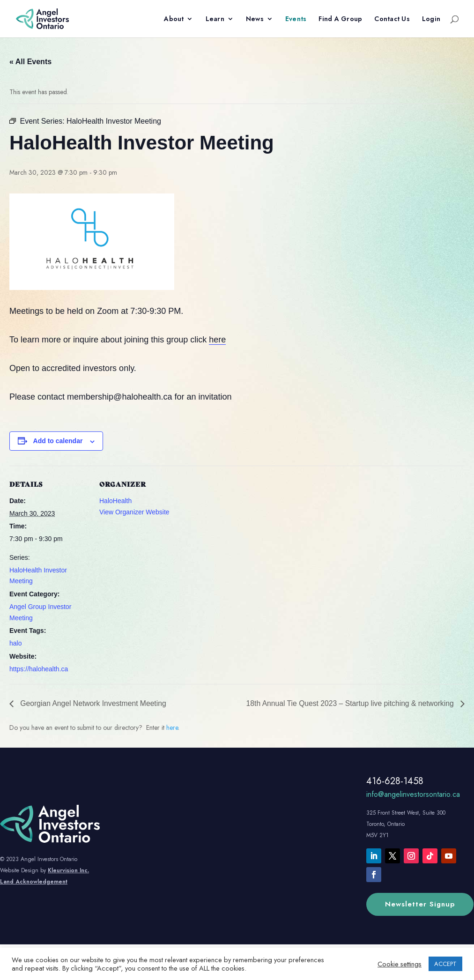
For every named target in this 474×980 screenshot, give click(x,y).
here (217, 340)
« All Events (30, 62)
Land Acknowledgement (34, 882)
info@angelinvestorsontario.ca (413, 794)
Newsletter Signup (420, 904)
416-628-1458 (395, 781)
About (174, 19)
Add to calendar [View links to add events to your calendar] (58, 441)
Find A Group (340, 19)
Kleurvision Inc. (68, 870)
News (255, 19)
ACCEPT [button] (445, 964)
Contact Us (392, 19)
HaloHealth (115, 501)
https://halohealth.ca (39, 669)
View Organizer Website (134, 512)
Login (431, 19)
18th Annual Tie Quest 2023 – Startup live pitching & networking (349, 703)
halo (15, 643)
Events (296, 19)
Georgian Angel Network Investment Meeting (94, 703)
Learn (215, 19)
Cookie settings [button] (400, 964)
